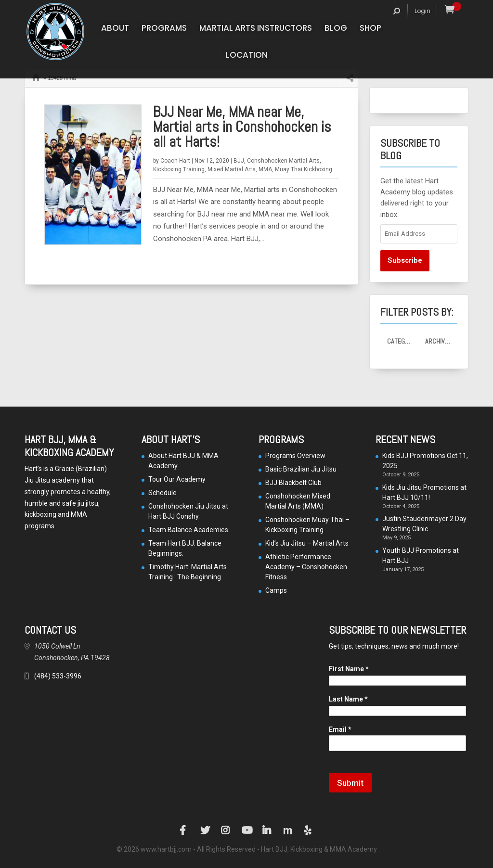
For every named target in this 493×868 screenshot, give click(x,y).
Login (422, 11)
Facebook (184, 830)
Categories (403, 341)
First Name (349, 669)
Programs (164, 29)
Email (340, 729)
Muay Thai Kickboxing (304, 169)
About (115, 29)
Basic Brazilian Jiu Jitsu (301, 469)
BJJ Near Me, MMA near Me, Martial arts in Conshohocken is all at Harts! (242, 127)
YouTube (246, 830)
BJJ (239, 161)
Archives (439, 341)
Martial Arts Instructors (256, 29)
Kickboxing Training (179, 169)
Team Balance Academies (188, 530)
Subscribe (405, 261)
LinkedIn (267, 830)
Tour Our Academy (177, 479)
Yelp (309, 830)
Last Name (348, 699)
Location (247, 56)
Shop (370, 29)
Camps (276, 590)
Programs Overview (295, 456)
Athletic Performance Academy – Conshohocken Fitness (306, 567)
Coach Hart (175, 161)
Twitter (205, 830)
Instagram (226, 830)
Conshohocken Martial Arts (283, 161)
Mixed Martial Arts (232, 169)
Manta (288, 830)
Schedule (162, 493)
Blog (336, 29)
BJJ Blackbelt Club (293, 483)
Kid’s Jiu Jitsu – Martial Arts (307, 543)
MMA (265, 169)
